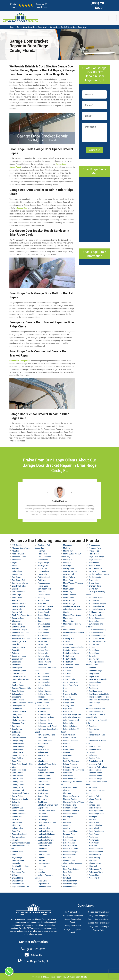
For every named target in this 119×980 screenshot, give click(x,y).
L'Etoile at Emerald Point (48, 805)
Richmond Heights (71, 852)
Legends (41, 858)
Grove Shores (43, 633)
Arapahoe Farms (19, 557)
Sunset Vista (94, 653)
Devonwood (17, 822)
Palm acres (68, 712)
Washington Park (96, 811)
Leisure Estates (44, 863)
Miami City (68, 592)
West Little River (96, 825)
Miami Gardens (70, 595)
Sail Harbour (94, 563)
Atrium (15, 566)
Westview (93, 846)
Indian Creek (43, 752)
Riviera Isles (94, 551)
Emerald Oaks (18, 881)
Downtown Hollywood (21, 843)
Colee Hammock (19, 738)
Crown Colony (18, 796)
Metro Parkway (69, 577)
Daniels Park (17, 817)
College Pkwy (18, 741)
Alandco (15, 551)
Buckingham (17, 668)
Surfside (92, 656)
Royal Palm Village (96, 557)
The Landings (94, 703)
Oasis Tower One (70, 682)
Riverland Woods (70, 887)
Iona (39, 758)
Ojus (65, 688)
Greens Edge (43, 630)
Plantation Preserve (71, 796)
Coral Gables (17, 758)
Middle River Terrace (72, 606)
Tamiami (92, 668)
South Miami (94, 601)
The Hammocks (95, 691)
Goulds (41, 621)
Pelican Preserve (70, 764)
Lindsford (41, 872)
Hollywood (42, 712)
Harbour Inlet (43, 653)
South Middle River (97, 606)
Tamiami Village (95, 671)
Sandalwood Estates (97, 571)
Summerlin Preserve (97, 636)
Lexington (42, 866)
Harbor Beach (43, 641)
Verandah (93, 787)
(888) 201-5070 (99, 6)
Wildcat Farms (95, 863)
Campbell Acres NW (20, 679)
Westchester (94, 840)
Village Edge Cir (95, 799)
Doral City (16, 831)
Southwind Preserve (97, 609)
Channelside (17, 709)
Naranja (66, 641)
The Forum (93, 688)
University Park (95, 764)
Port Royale (68, 817)
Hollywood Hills (44, 720)
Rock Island (94, 554)
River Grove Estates (71, 869)
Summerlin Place (96, 633)
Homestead (42, 738)
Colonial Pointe (18, 747)
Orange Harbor (69, 700)
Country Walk (17, 787)
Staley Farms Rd (96, 615)
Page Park (67, 709)
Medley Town (69, 568)
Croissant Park (18, 790)
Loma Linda (42, 881)
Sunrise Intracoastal (97, 641)
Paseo (66, 758)
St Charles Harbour (97, 612)
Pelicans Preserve (71, 767)
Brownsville (17, 665)
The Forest (93, 685)
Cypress (15, 805)
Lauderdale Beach (45, 831)
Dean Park (16, 820)
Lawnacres (42, 852)
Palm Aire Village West (73, 717)
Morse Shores (69, 630)
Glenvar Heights (44, 609)
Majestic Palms (44, 884)
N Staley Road (69, 639)
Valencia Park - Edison (98, 767)
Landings (41, 825)
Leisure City (42, 860)
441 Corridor (17, 545)
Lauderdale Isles (45, 837)
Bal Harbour (17, 571)
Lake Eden (42, 814)
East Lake (16, 863)
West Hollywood (95, 822)
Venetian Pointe (95, 776)
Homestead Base (45, 741)
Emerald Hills (18, 878)
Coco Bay (16, 735)
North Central (69, 656)
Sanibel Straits (95, 577)
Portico (66, 820)
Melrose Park (69, 574)
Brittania (15, 653)
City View (16, 726)
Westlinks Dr (94, 843)
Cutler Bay (16, 802)
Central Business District (22, 703)
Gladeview (42, 604)
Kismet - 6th (43, 796)
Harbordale (42, 647)
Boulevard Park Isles (21, 633)
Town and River (95, 747)
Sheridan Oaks (95, 586)
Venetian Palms (95, 773)
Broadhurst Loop (19, 656)
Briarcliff (15, 644)
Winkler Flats (94, 875)
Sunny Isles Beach (97, 639)
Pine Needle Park (70, 779)
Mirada (66, 612)
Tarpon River (94, 676)
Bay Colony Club (19, 580)
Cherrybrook (17, 717)
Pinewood (67, 793)
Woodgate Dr (94, 878)
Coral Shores (17, 773)
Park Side (67, 747)
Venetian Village (95, 779)
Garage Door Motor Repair (99, 919)
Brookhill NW (17, 659)
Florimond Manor (45, 571)
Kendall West (43, 790)
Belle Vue (16, 601)
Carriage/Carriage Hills (21, 688)
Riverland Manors (70, 881)
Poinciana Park (69, 805)
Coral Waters (17, 779)
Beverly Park (17, 612)
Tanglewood (94, 674)
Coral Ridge (17, 761)
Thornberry (93, 726)
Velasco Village (95, 770)
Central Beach (18, 700)
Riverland (67, 878)
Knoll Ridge (42, 802)
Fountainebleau (44, 583)
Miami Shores (69, 601)
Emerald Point (18, 884)
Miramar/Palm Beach (72, 615)
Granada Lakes (44, 624)
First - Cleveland (44, 557)
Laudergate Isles (45, 846)
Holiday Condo (44, 709)
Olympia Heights (70, 694)
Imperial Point (43, 749)
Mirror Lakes (68, 618)
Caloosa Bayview (19, 671)
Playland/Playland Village (74, 802)
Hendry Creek (43, 674)
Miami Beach (69, 589)
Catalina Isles (18, 694)
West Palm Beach (96, 831)
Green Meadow (44, 627)
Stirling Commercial (97, 618)
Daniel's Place (18, 811)
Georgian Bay (43, 601)
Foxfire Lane (43, 586)
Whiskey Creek (95, 855)
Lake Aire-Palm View (46, 811)
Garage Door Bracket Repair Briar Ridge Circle (69, 27)
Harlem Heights (44, 659)
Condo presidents (19, 755)
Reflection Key (69, 843)
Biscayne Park (18, 618)
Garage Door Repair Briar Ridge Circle (32, 27)
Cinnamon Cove (19, 723)
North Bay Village (70, 650)
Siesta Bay (93, 589)
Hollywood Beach (45, 714)
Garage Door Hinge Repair (99, 916)
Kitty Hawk (42, 799)
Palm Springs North (71, 720)
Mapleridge (68, 545)
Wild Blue (93, 860)
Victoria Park (94, 796)
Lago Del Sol (43, 808)
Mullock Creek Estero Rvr (74, 633)
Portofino (67, 822)
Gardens (41, 592)
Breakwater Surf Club (21, 639)
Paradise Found (70, 738)
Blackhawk (16, 621)
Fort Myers (42, 580)
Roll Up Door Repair (73, 926)
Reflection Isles (70, 840)
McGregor (67, 566)
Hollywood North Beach (47, 726)
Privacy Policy (99, 930)
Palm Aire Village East (72, 714)
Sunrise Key (94, 644)
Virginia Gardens (96, 808)
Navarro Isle (68, 644)
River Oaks (68, 872)
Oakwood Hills (69, 679)
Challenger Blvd (18, 706)
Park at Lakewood (71, 741)
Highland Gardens (45, 694)
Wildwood (93, 866)
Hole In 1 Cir (43, 706)
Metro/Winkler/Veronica (73, 583)
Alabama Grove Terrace (22, 548)
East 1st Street (18, 860)
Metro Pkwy (68, 580)
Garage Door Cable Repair (99, 927)
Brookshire (16, 662)
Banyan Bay (17, 574)
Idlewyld (41, 747)
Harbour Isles (43, 656)
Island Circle (43, 761)
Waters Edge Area (96, 814)
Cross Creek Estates (20, 793)
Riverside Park (95, 548)
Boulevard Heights (20, 630)
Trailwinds (93, 755)
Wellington (93, 817)
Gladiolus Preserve (45, 606)
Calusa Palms (18, 674)
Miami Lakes (69, 598)
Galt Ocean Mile (44, 589)
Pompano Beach (70, 814)
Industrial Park (44, 755)
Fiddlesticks (43, 554)
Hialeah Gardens (45, 691)
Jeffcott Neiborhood (46, 773)
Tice (91, 732)
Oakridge (67, 676)
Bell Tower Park (19, 592)
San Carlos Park (95, 568)
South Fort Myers (96, 598)
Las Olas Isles (44, 828)
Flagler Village (43, 563)
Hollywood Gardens (46, 717)
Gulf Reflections (44, 639)
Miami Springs (69, 604)
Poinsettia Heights (71, 808)
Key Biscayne (43, 793)
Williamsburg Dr (95, 869)
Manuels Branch (44, 887)
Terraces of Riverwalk (98, 679)
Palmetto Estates (70, 726)
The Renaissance (96, 712)
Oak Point (67, 671)
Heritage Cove (43, 676)
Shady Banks (94, 583)
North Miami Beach (71, 665)
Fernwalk (41, 551)
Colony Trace (17, 752)
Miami (66, 586)
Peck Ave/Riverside (71, 761)
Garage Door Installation (73, 916)
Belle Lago (16, 595)
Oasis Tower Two (70, 685)
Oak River (67, 674)
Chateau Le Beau (19, 712)
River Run (67, 875)
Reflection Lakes (70, 846)
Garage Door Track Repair (99, 912)
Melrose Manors (70, 571)
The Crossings (95, 682)
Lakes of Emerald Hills (47, 822)
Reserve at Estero (71, 849)
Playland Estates (70, 799)
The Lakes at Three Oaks (99, 700)
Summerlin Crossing (97, 630)
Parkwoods (68, 755)
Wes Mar (92, 820)
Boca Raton (17, 624)
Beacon (15, 589)
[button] (51, 492)
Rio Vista (67, 858)
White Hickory (94, 858)
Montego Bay (69, 621)
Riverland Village (70, 884)
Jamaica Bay (43, 770)
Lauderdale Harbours (46, 834)
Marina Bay (68, 551)
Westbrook (93, 837)
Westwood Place (96, 852)
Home (12, 27)
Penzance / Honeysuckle (74, 770)
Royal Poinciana (95, 560)
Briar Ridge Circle (19, 641)
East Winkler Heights (21, 866)
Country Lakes (18, 785)
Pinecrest (67, 790)
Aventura (16, 568)
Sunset (92, 647)
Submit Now (94, 150)
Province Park (69, 834)
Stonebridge (94, 621)
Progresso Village (70, 831)
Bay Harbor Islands (20, 583)
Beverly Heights (19, 606)
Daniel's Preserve (19, 814)
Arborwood (16, 560)
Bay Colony (17, 577)
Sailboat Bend (95, 566)
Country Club (17, 782)
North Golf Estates (71, 659)
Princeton (67, 825)
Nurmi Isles (68, 668)
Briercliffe (16, 650)
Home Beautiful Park (46, 735)
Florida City (42, 568)
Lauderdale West (45, 843)
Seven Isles (94, 580)
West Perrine (94, 834)
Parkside (67, 752)
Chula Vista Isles (19, 720)
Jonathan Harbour (45, 779)
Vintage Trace (95, 805)
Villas (91, 802)
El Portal (15, 875)
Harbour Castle (44, 650)
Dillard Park (17, 825)
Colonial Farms (18, 744)
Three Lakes (94, 729)
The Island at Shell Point (99, 697)
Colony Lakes (18, 749)
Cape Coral (17, 682)
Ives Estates (43, 767)
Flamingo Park (44, 566)
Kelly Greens (43, 782)
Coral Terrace (18, 776)
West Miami (94, 828)
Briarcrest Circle (19, 647)
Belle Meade (17, 598)
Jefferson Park (44, 776)
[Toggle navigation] (113, 18)
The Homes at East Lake (99, 694)
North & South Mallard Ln (74, 647)
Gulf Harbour (43, 636)
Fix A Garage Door (73, 912)
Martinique (68, 560)
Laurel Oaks (43, 849)
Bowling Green (18, 636)
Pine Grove (68, 773)
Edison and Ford (19, 872)
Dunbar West (17, 852)
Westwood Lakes (96, 849)
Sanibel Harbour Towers (99, 574)
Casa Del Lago (18, 691)
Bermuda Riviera (19, 604)
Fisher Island (43, 560)
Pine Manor (68, 776)
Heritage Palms (44, 682)
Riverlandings (94, 545)
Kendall (41, 787)
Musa (66, 636)
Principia (67, 828)
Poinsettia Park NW (71, 811)
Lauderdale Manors (46, 840)
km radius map (94, 209)
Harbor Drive (43, 644)
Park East (67, 744)
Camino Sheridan (19, 676)
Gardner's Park (44, 595)
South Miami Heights (97, 604)
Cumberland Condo (20, 799)
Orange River (69, 703)
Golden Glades (44, 615)
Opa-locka (67, 697)
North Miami (68, 662)
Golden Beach (43, 612)
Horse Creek (43, 744)
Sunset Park (94, 650)
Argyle (15, 563)
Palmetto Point (69, 735)
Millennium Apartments (73, 609)
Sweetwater (94, 659)
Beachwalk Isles (19, 586)
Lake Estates (43, 817)
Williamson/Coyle (96, 872)
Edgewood (16, 869)
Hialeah (41, 688)
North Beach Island (71, 653)
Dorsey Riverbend (19, 834)
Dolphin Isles (17, 828)
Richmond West (70, 855)
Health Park (42, 665)
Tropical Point (94, 758)
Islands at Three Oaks (47, 764)
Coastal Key (17, 729)
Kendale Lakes (44, 785)
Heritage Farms (44, 679)
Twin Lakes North (96, 761)
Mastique (67, 563)
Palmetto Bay (69, 723)
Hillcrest (41, 697)
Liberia (40, 869)
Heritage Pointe (44, 685)
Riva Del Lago (69, 860)
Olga (65, 691)
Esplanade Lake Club (21, 887)
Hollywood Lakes (45, 723)
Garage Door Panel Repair (99, 923)
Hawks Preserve (44, 662)
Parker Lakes (69, 749)
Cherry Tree (17, 714)
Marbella (67, 548)
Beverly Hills (17, 609)
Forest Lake (42, 574)
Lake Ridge (42, 820)
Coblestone (17, 732)
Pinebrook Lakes (70, 787)
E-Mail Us (37, 955)
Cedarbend (16, 697)
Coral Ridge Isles (19, 770)
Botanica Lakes (18, 627)
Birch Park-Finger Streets (22, 615)
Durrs (14, 855)
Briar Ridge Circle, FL (36, 961)
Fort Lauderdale (44, 577)
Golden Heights (44, 618)
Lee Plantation (44, 855)
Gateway (41, 598)
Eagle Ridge (17, 858)
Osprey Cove (68, 706)
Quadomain (68, 837)
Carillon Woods (18, 685)
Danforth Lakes (18, 808)
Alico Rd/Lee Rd (19, 554)
